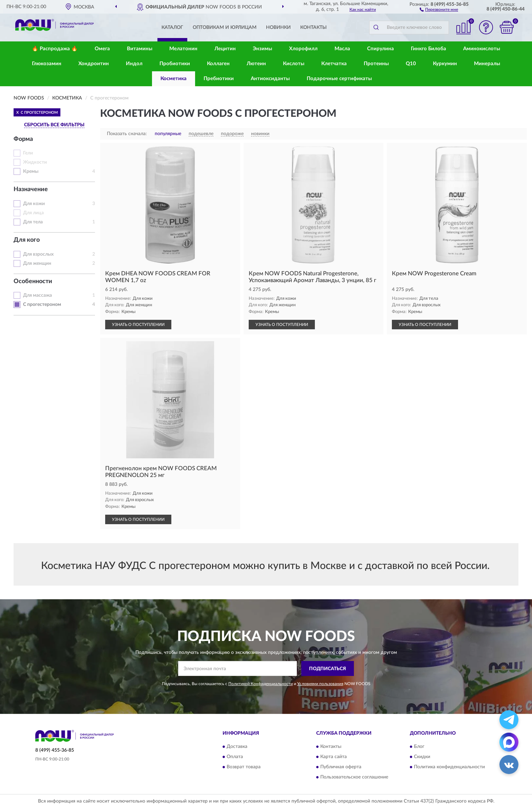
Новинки (278, 27)
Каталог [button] (172, 27)
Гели (28, 153)
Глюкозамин (47, 64)
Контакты (313, 27)
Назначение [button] (31, 189)
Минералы (487, 64)
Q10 (411, 64)
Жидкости (35, 162)
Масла (342, 49)
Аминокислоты (482, 49)
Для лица (33, 213)
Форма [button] (23, 139)
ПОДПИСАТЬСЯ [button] (328, 669)
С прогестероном (42, 305)
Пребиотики (219, 79)
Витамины (140, 49)
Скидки (422, 757)
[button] (439, 9)
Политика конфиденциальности (449, 767)
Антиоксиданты (270, 79)
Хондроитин (94, 64)
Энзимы (262, 49)
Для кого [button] (27, 240)
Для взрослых (38, 254)
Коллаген (218, 64)
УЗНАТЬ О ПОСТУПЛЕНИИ (138, 325)
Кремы (31, 171)
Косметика (174, 79)
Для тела (33, 222)
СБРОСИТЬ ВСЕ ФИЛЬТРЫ (54, 125)
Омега (102, 49)
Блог (419, 747)
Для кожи (34, 204)
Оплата (235, 757)
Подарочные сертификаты (339, 79)
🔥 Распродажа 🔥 (55, 49)
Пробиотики (175, 64)
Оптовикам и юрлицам (225, 27)
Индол (134, 64)
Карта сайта (334, 757)
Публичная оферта (341, 767)
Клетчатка (334, 64)
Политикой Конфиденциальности (261, 684)
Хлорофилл (303, 49)
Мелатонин (183, 49)
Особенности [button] (33, 281)
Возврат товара (244, 767)
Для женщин (37, 263)
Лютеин (256, 64)
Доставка (237, 747)
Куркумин (445, 64)
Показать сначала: (127, 134)
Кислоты (294, 64)
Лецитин (225, 49)
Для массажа (37, 295)
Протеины (376, 64)
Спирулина (381, 49)
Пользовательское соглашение (354, 777)
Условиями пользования (320, 684)
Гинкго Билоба (429, 49)
